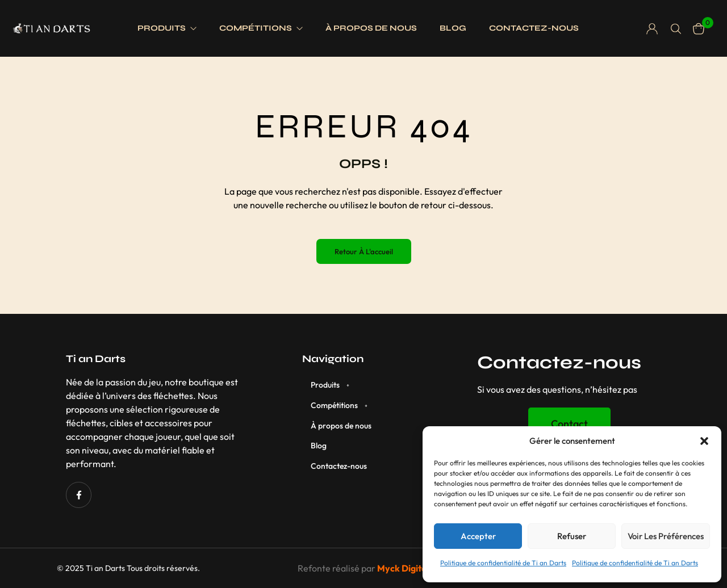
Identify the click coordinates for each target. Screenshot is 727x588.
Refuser (572, 536)
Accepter (478, 536)
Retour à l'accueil (364, 251)
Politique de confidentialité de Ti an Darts (503, 563)
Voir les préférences (666, 536)
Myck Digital (403, 568)
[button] (704, 441)
